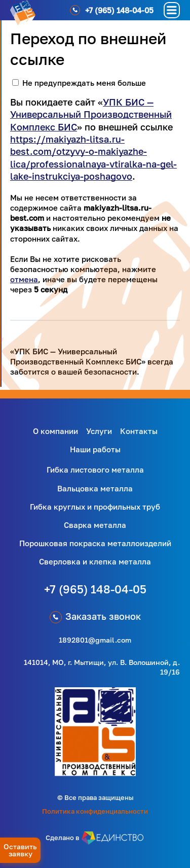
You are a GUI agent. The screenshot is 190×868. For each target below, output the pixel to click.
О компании (55, 431)
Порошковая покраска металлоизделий (95, 543)
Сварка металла (95, 525)
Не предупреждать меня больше (84, 83)
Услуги (99, 431)
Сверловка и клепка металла (95, 561)
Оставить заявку (20, 850)
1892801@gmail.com (95, 640)
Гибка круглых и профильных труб (95, 507)
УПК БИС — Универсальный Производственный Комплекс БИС (91, 114)
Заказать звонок (103, 616)
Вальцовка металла (95, 488)
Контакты (139, 431)
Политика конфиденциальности (95, 811)
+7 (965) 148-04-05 (95, 589)
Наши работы (95, 449)
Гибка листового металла (95, 470)
